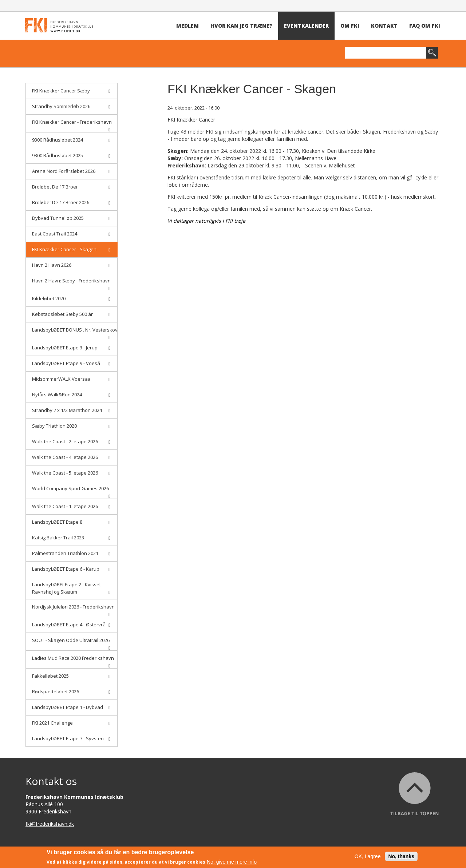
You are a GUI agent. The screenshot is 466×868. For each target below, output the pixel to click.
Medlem (187, 26)
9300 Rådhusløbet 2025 (71, 155)
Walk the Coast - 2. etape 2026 (71, 441)
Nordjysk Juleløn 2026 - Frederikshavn (73, 609)
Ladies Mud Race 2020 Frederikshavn (73, 660)
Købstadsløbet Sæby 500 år (71, 314)
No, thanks (401, 857)
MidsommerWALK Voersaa (71, 379)
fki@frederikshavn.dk (50, 824)
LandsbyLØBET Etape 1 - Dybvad (71, 707)
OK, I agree (368, 857)
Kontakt (384, 26)
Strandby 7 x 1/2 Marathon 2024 (71, 410)
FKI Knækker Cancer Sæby (71, 91)
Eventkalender (306, 26)
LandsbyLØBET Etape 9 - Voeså (71, 363)
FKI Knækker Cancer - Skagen (71, 249)
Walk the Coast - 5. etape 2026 (71, 473)
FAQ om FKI (425, 26)
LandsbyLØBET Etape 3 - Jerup (71, 348)
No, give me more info (232, 862)
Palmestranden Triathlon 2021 (71, 553)
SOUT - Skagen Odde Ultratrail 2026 (71, 643)
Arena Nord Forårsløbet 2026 (71, 171)
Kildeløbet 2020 (71, 298)
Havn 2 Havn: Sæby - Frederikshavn (71, 283)
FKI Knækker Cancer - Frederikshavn (72, 124)
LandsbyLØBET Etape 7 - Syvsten (71, 738)
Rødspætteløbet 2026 (71, 691)
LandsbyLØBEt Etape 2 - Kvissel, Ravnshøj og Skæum (71, 588)
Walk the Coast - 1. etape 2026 (71, 506)
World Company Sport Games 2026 (71, 491)
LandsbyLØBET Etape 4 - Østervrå (71, 625)
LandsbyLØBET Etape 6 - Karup (71, 569)
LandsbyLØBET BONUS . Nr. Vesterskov (75, 332)
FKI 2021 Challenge (71, 723)
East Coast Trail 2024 (71, 234)
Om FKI (350, 26)
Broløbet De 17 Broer (71, 187)
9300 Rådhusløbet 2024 (71, 140)
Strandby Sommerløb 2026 (71, 106)
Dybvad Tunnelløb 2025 (71, 218)
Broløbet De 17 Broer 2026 (71, 202)
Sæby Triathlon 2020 (71, 426)
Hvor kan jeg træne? (241, 26)
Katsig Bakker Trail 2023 (71, 538)
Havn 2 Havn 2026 (71, 265)
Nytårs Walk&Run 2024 (71, 395)
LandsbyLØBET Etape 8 (71, 522)
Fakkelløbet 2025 (71, 676)
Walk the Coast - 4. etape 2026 (71, 457)
